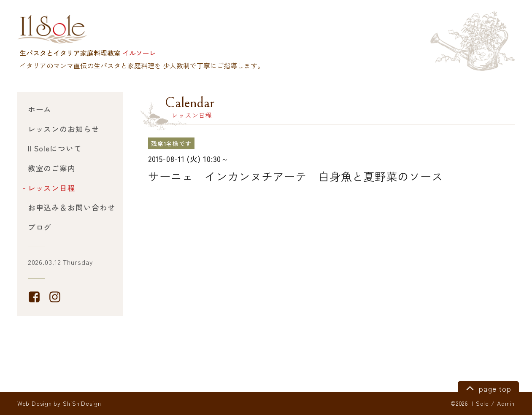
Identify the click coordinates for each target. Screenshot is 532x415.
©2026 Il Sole (470, 403)
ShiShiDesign (82, 403)
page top (487, 388)
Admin (506, 403)
